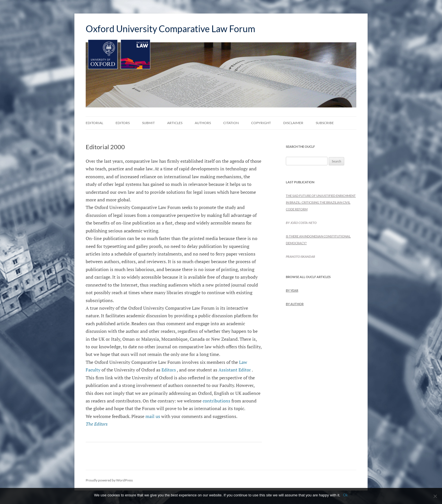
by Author (295, 304)
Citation (231, 123)
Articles (175, 123)
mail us (153, 416)
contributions (216, 401)
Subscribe (325, 123)
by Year (292, 290)
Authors (203, 123)
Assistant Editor (235, 370)
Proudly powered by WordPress (109, 480)
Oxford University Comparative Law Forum (170, 29)
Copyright (261, 123)
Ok (345, 495)
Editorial (94, 123)
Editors (123, 123)
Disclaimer (293, 123)
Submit (148, 123)
